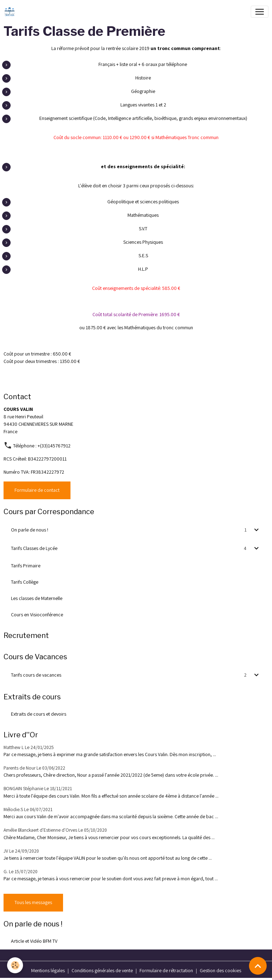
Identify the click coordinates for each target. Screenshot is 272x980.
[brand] (11, 12)
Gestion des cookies (220, 970)
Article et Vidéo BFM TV (34, 941)
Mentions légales (48, 970)
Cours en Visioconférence (37, 615)
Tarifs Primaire (26, 566)
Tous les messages (33, 902)
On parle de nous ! (30, 530)
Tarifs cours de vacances (36, 675)
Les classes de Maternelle (37, 598)
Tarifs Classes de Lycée (34, 548)
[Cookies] (15, 965)
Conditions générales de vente (102, 970)
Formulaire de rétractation (166, 970)
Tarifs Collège (25, 582)
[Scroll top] (258, 966)
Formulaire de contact (37, 490)
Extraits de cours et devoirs (39, 714)
